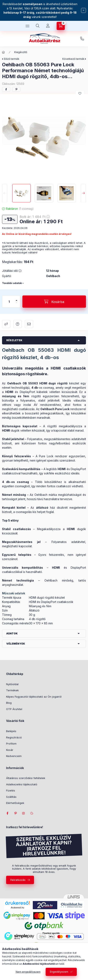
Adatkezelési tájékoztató (22, 784)
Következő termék (73, 59)
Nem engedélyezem (28, 972)
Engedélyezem (59, 972)
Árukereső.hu (17, 908)
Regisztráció (14, 737)
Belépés (11, 731)
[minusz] (16, 303)
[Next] (83, 193)
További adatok (12, 283)
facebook (7, 813)
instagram (24, 813)
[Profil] (48, 26)
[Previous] (5, 193)
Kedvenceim (14, 756)
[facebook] (6, 89)
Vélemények (16, 644)
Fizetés (11, 790)
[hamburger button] (27, 26)
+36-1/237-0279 (82, 39)
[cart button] (61, 26)
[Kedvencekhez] (80, 93)
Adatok (12, 633)
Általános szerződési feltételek (26, 778)
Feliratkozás (18, 880)
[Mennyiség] (9, 302)
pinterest (15, 813)
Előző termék (12, 59)
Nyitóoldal (12, 684)
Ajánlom (29, 324)
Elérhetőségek (15, 803)
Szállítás (11, 797)
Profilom (11, 744)
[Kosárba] (54, 302)
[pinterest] (16, 89)
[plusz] (16, 300)
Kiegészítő (21, 52)
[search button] (38, 26)
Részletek (14, 340)
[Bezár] (84, 10)
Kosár (10, 750)
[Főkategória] (3, 52)
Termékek (12, 690)
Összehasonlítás (6, 324)
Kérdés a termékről (18, 324)
